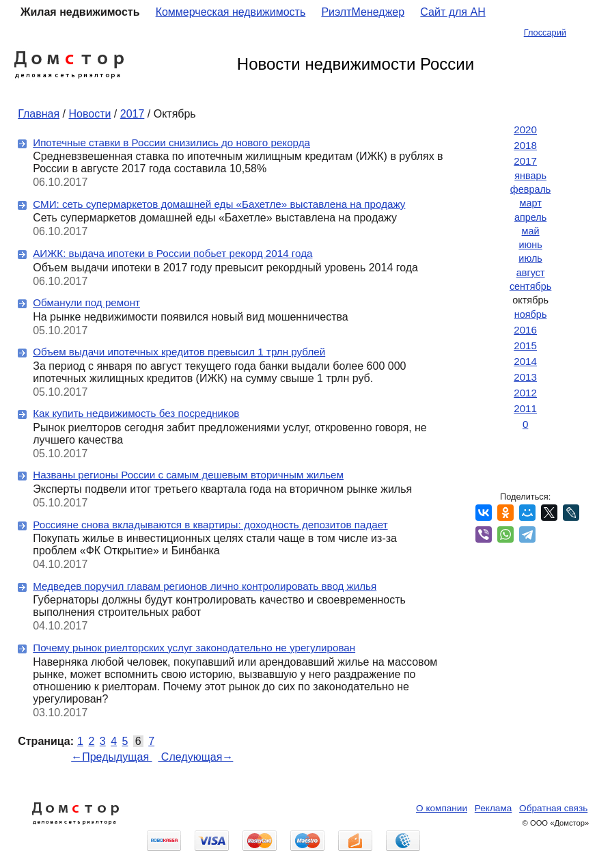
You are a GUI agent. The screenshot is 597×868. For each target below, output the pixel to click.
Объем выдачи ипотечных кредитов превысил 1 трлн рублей (179, 352)
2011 (525, 408)
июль (530, 258)
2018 (525, 145)
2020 (525, 130)
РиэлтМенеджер (363, 12)
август (531, 273)
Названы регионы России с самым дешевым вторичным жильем (188, 475)
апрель (530, 217)
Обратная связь (553, 808)
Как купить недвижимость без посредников (136, 413)
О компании (442, 808)
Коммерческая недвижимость (231, 12)
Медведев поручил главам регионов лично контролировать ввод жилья (205, 586)
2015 (525, 345)
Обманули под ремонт (86, 302)
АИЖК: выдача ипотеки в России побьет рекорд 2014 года (172, 253)
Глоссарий (545, 32)
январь (530, 176)
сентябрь (530, 286)
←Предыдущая (111, 757)
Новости (89, 114)
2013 (525, 377)
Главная (39, 114)
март (530, 203)
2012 (525, 393)
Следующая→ (195, 757)
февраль (531, 189)
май (531, 231)
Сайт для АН (453, 12)
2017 (133, 114)
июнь (530, 245)
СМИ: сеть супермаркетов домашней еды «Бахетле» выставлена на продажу (219, 204)
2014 (525, 361)
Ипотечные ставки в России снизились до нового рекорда (171, 143)
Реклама (494, 808)
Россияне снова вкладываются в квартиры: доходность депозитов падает (210, 525)
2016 (525, 330)
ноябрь (531, 314)
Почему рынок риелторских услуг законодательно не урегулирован (194, 648)
